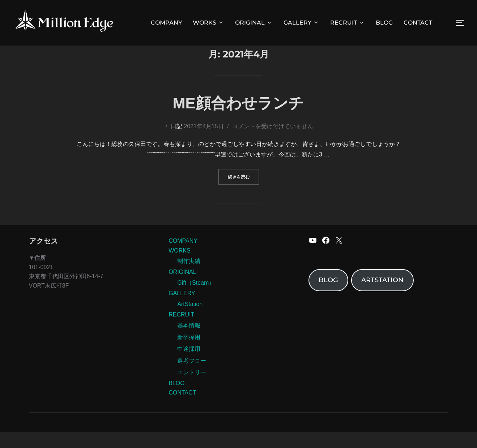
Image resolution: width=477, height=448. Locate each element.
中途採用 (189, 365)
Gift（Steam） (196, 299)
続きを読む (244, 192)
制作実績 (189, 278)
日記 (176, 143)
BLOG (384, 23)
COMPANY (166, 23)
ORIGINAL (254, 23)
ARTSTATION (382, 297)
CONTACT (418, 23)
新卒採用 (189, 354)
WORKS (208, 23)
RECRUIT (348, 23)
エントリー (192, 389)
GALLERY (301, 23)
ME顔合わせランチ (238, 120)
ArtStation (190, 321)
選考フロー (192, 377)
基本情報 (189, 342)
